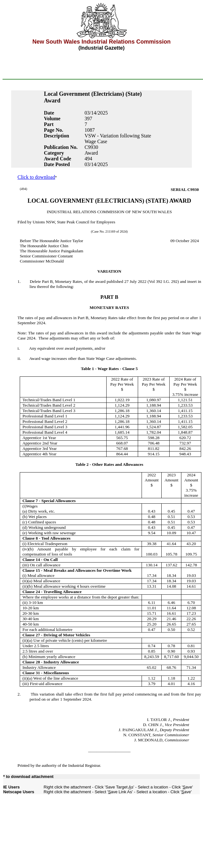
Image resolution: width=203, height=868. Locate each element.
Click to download (36, 177)
